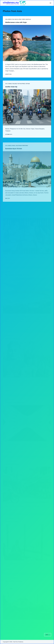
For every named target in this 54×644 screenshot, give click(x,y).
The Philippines (21, 86)
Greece (10, 19)
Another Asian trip (11, 89)
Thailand (14, 86)
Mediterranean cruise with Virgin (16, 22)
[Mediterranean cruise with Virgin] (27, 43)
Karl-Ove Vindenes (18, 642)
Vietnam (28, 86)
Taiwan (10, 86)
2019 (6, 86)
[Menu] (50, 3)
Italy (13, 19)
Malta (16, 19)
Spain (20, 19)
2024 (6, 19)
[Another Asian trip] (27, 110)
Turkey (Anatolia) (26, 19)
